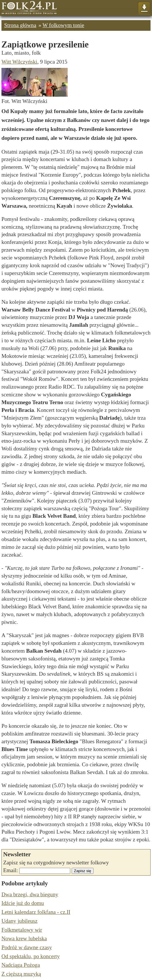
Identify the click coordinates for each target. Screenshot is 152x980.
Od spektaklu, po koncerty (31, 956)
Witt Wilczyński (19, 62)
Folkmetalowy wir (22, 930)
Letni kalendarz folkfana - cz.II (36, 912)
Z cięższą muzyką (21, 974)
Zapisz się (83, 871)
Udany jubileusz (19, 921)
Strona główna (20, 25)
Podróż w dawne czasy (27, 947)
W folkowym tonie (63, 25)
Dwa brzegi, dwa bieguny (30, 894)
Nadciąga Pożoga (21, 965)
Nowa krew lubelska (24, 938)
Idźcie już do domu (23, 903)
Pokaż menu (144, 8)
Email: (11, 870)
